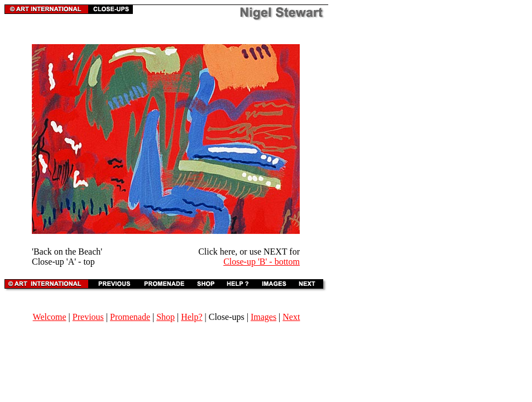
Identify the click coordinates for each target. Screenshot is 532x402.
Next (291, 317)
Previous (88, 317)
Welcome (50, 317)
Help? (191, 317)
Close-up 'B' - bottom (262, 262)
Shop (166, 317)
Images (263, 317)
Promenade (130, 317)
